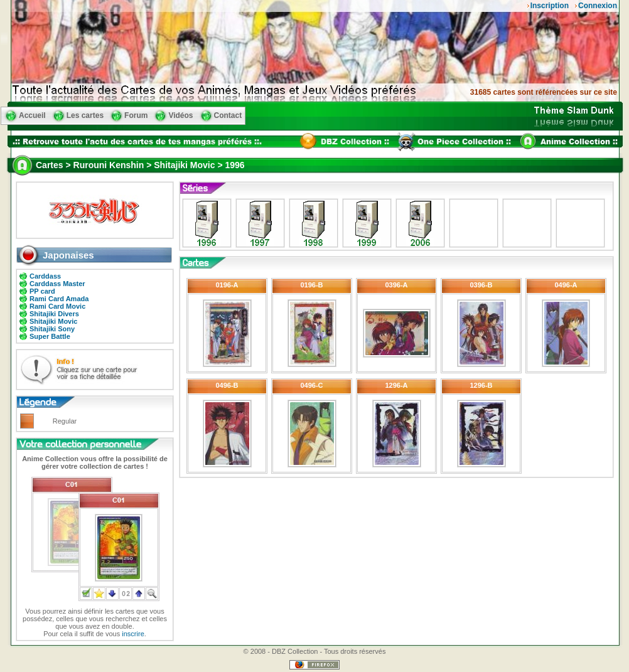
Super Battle (50, 336)
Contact (228, 115)
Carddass (45, 276)
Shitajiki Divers (54, 314)
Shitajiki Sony (52, 329)
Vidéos (180, 115)
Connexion (598, 6)
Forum (136, 115)
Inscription (550, 6)
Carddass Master (57, 284)
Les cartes (85, 115)
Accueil (32, 115)
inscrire (133, 634)
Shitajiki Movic (53, 321)
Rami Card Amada (59, 299)
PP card (42, 291)
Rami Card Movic (57, 306)
